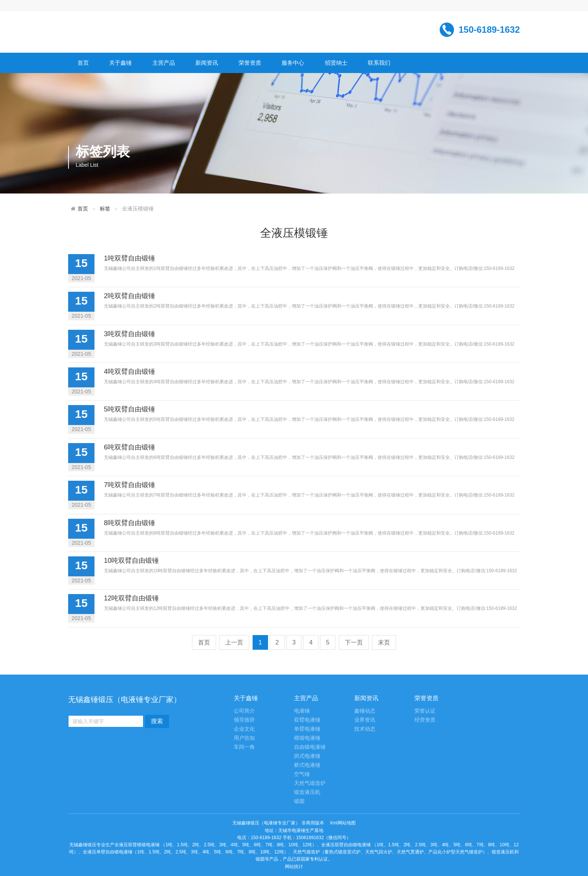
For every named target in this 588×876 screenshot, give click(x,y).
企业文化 (244, 729)
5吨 (246, 845)
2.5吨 (209, 845)
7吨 (269, 845)
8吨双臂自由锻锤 (129, 523)
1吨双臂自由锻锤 (129, 258)
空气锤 (302, 774)
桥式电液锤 (307, 765)
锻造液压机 (307, 792)
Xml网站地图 (343, 823)
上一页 (234, 642)
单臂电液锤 (307, 729)
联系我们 (379, 63)
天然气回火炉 (379, 852)
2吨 (196, 845)
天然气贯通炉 (410, 852)
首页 (83, 63)
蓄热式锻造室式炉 (343, 852)
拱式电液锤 (307, 756)
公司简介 (244, 711)
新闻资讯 (207, 63)
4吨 (234, 845)
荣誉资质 (250, 63)
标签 (105, 209)
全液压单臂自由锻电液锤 (108, 852)
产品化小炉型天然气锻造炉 (455, 852)
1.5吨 (182, 845)
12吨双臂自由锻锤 (131, 598)
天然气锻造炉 (310, 783)
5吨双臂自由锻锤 (129, 409)
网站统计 (294, 867)
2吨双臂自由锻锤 (129, 296)
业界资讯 (365, 720)
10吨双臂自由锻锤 (131, 561)
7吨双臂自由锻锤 (129, 485)
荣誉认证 (425, 711)
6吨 (257, 845)
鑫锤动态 (365, 711)
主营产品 (164, 63)
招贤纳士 (336, 63)
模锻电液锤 (307, 738)
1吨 (169, 845)
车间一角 (244, 747)
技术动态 (365, 729)
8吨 (281, 845)
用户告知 (244, 738)
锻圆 (299, 801)
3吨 (223, 845)
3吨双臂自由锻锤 (129, 334)
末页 (384, 642)
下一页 (354, 642)
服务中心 (293, 63)
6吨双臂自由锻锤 (129, 447)
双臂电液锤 (307, 720)
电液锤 (302, 711)
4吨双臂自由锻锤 (129, 372)
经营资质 (425, 720)
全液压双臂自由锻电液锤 (346, 845)
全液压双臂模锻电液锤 (137, 845)
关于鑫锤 (120, 63)
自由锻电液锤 (310, 747)
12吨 (307, 845)
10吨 (293, 845)
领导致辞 (244, 720)
